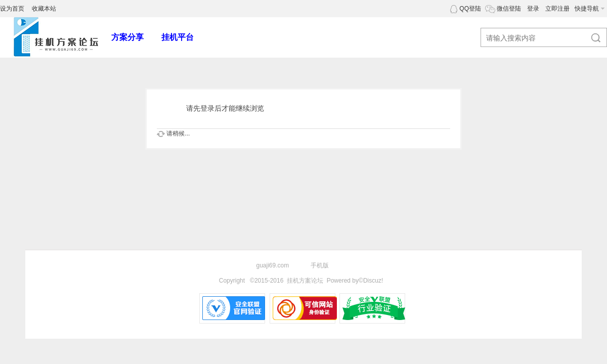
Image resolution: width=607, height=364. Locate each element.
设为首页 (12, 9)
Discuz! (373, 281)
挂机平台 (178, 37)
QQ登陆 (470, 9)
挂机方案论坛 (305, 281)
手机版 (320, 265)
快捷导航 (587, 9)
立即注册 (557, 9)
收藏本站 (44, 9)
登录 (533, 9)
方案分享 (127, 37)
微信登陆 (509, 9)
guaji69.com (273, 265)
